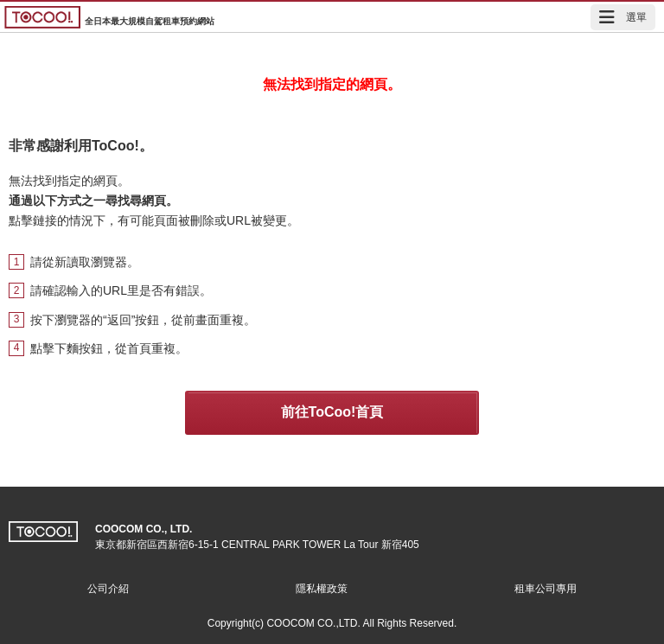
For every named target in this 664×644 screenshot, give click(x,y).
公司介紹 (108, 589)
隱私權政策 (322, 589)
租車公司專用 (546, 589)
